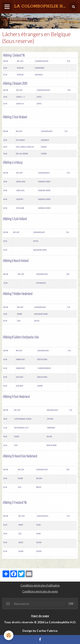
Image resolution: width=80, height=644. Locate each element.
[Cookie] (9, 635)
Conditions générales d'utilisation (40, 586)
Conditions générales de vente (40, 592)
